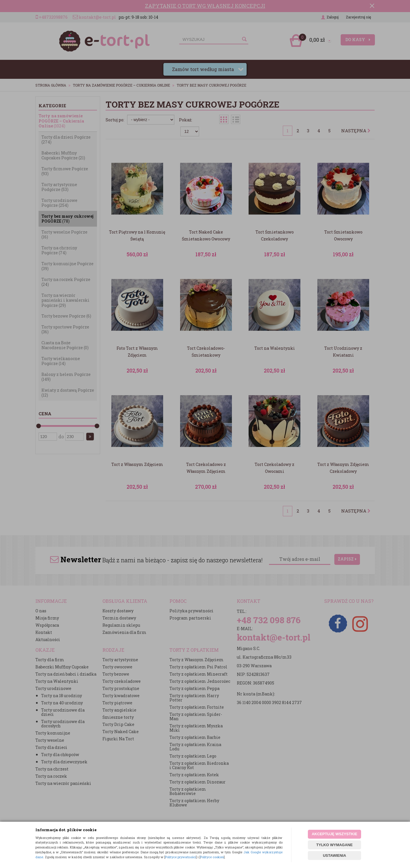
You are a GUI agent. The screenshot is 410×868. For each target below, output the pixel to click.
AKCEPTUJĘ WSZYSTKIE (334, 834)
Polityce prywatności (181, 857)
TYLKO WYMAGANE (334, 845)
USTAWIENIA (334, 855)
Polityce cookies (212, 857)
